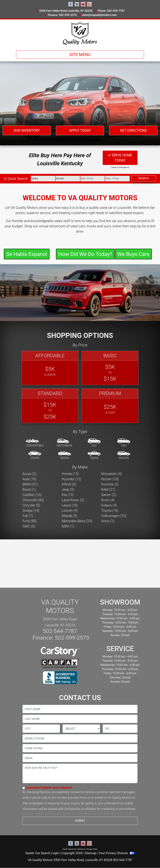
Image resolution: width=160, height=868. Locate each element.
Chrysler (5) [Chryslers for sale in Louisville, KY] (31, 505)
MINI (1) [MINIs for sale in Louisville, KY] (68, 526)
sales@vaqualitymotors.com (99, 15)
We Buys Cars (133, 254)
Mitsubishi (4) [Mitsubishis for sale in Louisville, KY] (111, 474)
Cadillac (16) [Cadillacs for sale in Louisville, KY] (32, 495)
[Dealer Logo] (80, 34)
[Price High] (117, 179)
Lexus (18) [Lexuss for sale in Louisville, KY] (70, 505)
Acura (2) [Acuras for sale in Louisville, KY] (29, 474)
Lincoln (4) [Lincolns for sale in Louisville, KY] (70, 511)
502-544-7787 (60, 631)
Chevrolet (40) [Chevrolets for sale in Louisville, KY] (33, 500)
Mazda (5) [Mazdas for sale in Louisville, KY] (69, 516)
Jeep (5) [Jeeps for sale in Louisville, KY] (68, 490)
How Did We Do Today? (85, 254)
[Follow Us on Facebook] (71, 4)
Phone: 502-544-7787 (111, 11)
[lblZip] (120, 729)
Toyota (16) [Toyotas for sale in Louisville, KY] (110, 511)
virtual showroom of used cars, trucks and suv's (75, 226)
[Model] (68, 179)
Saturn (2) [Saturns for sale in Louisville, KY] (109, 495)
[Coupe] (35, 455)
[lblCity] (41, 729)
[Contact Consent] (24, 788)
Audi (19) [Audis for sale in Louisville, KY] (29, 479)
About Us (72, 849)
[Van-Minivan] (124, 443)
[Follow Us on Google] (89, 4)
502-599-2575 (71, 638)
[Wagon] (124, 455)
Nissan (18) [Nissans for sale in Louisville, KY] (110, 479)
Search (144, 178)
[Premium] (110, 406)
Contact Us (81, 849)
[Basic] (110, 368)
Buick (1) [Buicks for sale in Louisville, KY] (29, 490)
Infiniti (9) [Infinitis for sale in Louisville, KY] (69, 484)
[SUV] (94, 443)
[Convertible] (35, 443)
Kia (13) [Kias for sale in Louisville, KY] (68, 495)
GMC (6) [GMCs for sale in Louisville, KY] (29, 526)
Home (65, 849)
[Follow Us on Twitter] (77, 4)
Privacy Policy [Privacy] (92, 849)
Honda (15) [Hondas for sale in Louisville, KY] (70, 474)
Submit (80, 821)
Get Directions (133, 130)
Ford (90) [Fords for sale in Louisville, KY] (29, 521)
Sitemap (91, 853)
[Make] (43, 179)
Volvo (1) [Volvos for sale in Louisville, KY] (108, 521)
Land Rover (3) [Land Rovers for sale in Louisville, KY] (73, 500)
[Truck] (94, 455)
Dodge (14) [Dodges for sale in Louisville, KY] (31, 511)
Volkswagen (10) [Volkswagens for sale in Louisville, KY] (114, 516)
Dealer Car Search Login (42, 853)
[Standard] (50, 406)
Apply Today (80, 130)
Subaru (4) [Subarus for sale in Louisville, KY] (109, 505)
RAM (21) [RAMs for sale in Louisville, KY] (108, 490)
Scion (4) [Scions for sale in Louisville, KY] (108, 500)
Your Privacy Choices (117, 853)
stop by (135, 226)
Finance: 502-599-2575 (62, 15)
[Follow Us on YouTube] (83, 4)
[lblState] (81, 729)
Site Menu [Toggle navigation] (80, 55)
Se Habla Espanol (27, 254)
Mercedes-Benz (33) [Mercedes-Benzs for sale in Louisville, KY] (77, 521)
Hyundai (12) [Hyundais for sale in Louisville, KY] (71, 479)
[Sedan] (64, 455)
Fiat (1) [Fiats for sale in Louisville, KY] (28, 516)
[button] (3, 296)
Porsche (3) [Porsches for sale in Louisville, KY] (110, 484)
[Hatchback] (64, 443)
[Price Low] (93, 179)
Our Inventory (27, 130)
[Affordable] (50, 368)
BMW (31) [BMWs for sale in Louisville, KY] (30, 484)
